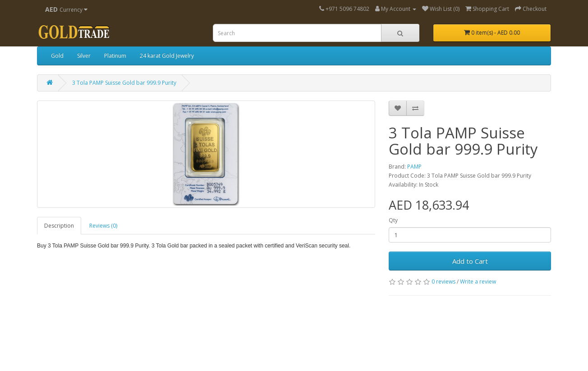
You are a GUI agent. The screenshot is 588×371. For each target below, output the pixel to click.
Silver (84, 56)
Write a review (478, 282)
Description (59, 226)
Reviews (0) (103, 226)
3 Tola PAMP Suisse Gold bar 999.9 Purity (124, 83)
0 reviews (443, 282)
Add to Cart (470, 261)
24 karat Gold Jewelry (167, 56)
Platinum (115, 56)
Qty (393, 220)
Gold (57, 56)
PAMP (414, 167)
